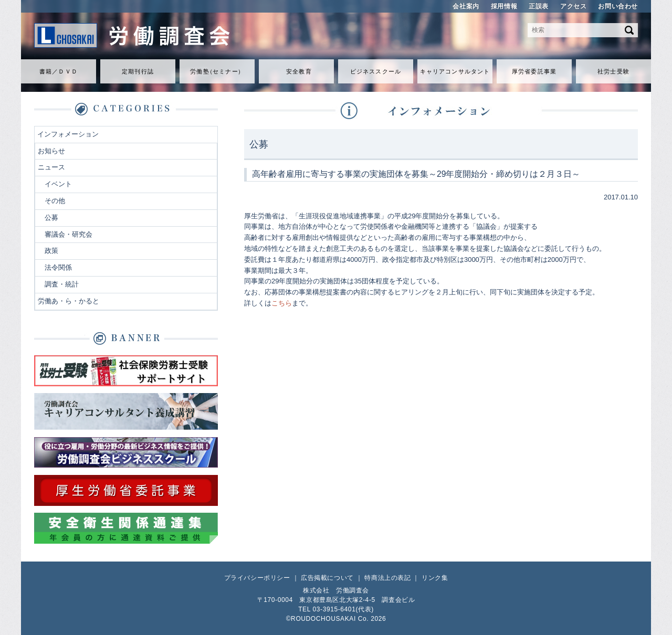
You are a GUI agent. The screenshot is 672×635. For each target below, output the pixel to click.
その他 (55, 201)
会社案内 (466, 6)
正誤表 (539, 6)
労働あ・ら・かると (69, 301)
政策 (51, 251)
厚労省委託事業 (534, 71)
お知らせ (51, 151)
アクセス (573, 6)
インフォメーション (68, 134)
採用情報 (504, 6)
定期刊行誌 (138, 71)
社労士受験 (613, 71)
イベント (58, 184)
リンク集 (435, 578)
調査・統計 (62, 284)
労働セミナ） (217, 71)
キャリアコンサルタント (455, 71)
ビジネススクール (376, 71)
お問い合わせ (618, 6)
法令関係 (58, 267)
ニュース (51, 167)
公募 (51, 218)
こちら (282, 303)
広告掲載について (327, 578)
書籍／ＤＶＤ (59, 71)
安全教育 (299, 71)
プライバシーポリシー (257, 578)
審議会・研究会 (69, 234)
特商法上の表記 (387, 578)
